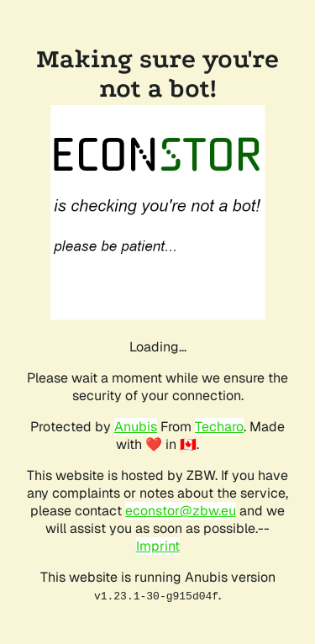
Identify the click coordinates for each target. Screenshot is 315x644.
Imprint (158, 546)
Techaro (219, 427)
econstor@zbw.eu (181, 511)
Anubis (136, 427)
